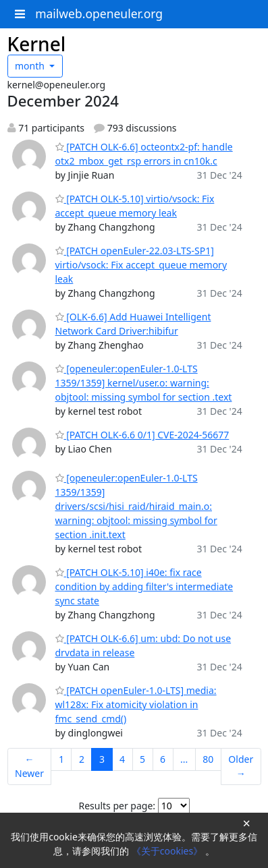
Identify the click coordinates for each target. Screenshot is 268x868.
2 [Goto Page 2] (82, 759)
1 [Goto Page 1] (61, 759)
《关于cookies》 (168, 851)
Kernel (37, 44)
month (31, 66)
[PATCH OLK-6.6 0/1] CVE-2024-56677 (142, 435)
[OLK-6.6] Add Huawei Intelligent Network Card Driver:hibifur (133, 324)
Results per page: (117, 806)
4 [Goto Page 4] (122, 759)
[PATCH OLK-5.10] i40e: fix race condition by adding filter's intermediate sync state (144, 586)
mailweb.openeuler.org (99, 13)
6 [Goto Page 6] (163, 759)
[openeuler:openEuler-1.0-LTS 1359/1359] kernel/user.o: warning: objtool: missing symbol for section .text (144, 383)
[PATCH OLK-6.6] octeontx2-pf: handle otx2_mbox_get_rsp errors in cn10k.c (144, 154)
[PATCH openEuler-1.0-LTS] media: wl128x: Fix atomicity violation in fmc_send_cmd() (136, 704)
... (184, 759)
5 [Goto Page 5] (142, 759)
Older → (241, 766)
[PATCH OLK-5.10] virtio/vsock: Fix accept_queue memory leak (135, 206)
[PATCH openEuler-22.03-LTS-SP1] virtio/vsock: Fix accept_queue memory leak (141, 265)
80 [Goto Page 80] (208, 759)
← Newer (29, 766)
